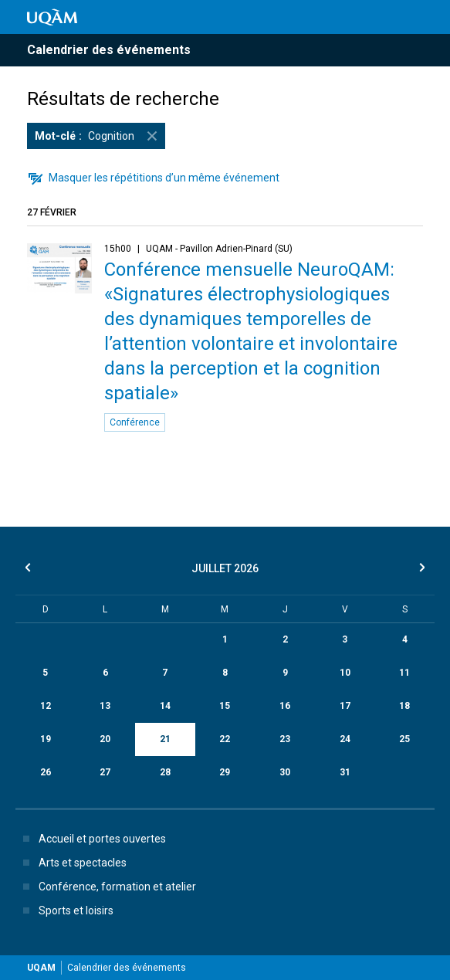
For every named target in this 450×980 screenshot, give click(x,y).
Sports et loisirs (65, 910)
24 (345, 739)
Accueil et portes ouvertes (91, 839)
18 (404, 706)
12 (46, 706)
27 (105, 772)
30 (285, 772)
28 (165, 772)
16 (285, 706)
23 (285, 739)
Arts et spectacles (72, 863)
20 (105, 739)
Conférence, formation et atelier (107, 887)
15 (225, 706)
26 (46, 772)
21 (165, 739)
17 (345, 706)
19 (46, 739)
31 (345, 772)
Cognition (100, 136)
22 (225, 739)
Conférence (135, 422)
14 (165, 706)
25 (404, 739)
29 (225, 772)
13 (105, 706)
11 (404, 673)
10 (345, 673)
